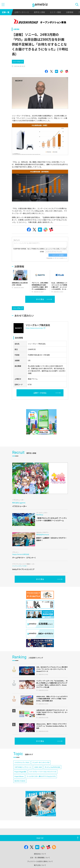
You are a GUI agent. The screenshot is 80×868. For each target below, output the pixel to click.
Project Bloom (19, 782)
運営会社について (40, 860)
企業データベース (22, 12)
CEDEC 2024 (38, 773)
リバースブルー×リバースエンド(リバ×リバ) (43, 778)
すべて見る (40, 305)
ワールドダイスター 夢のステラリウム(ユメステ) (41, 782)
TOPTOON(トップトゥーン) (23, 773)
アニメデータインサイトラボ (41, 769)
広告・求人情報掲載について (40, 864)
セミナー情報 (55, 12)
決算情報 (70, 12)
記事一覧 (6, 12)
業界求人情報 (39, 12)
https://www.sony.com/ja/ (35, 334)
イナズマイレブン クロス (22, 769)
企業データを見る (40, 399)
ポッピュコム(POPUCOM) (52, 773)
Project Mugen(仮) (20, 778)
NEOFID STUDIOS (20, 787)
